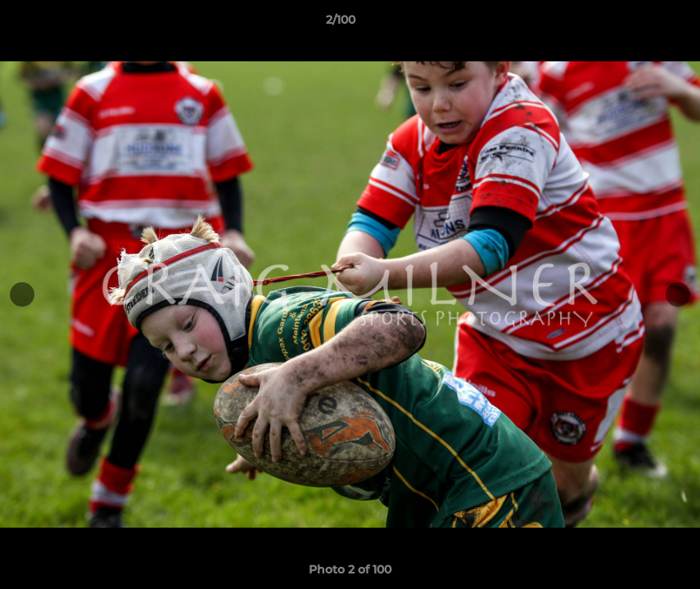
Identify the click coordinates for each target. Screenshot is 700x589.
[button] (631, 24)
